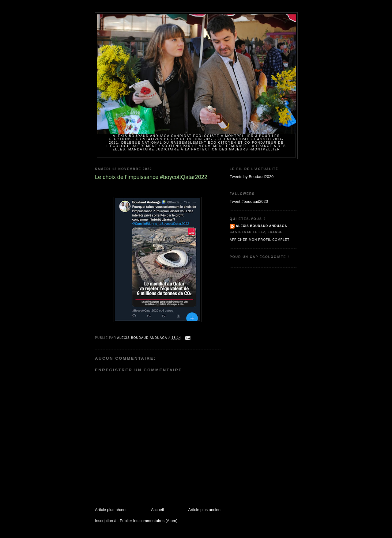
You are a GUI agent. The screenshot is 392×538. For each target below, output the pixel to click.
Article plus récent (111, 510)
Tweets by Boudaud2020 (252, 177)
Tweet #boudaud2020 (249, 201)
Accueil (157, 510)
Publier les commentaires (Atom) (149, 521)
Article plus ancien (205, 510)
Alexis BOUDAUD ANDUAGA (262, 226)
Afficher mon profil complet (260, 240)
